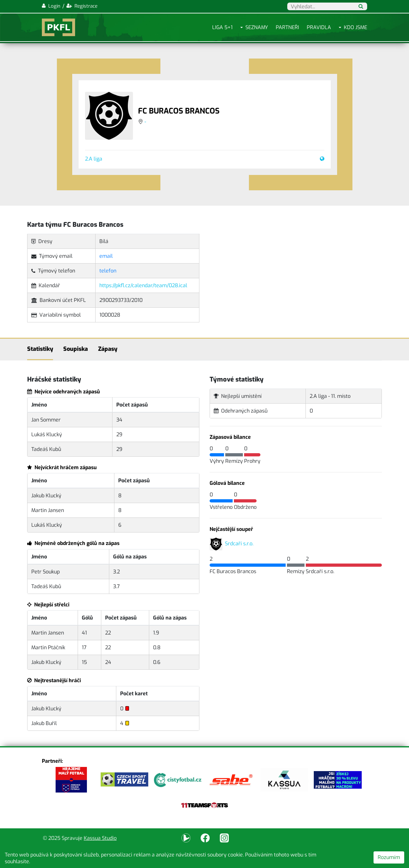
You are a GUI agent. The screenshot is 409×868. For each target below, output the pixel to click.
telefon (108, 271)
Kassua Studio (100, 838)
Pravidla (319, 27)
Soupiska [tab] (76, 349)
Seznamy (257, 27)
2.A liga (94, 159)
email (106, 256)
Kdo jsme (355, 27)
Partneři (287, 27)
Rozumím (389, 857)
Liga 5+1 (222, 27)
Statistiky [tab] (40, 349)
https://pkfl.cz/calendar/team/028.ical (143, 285)
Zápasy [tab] (108, 349)
